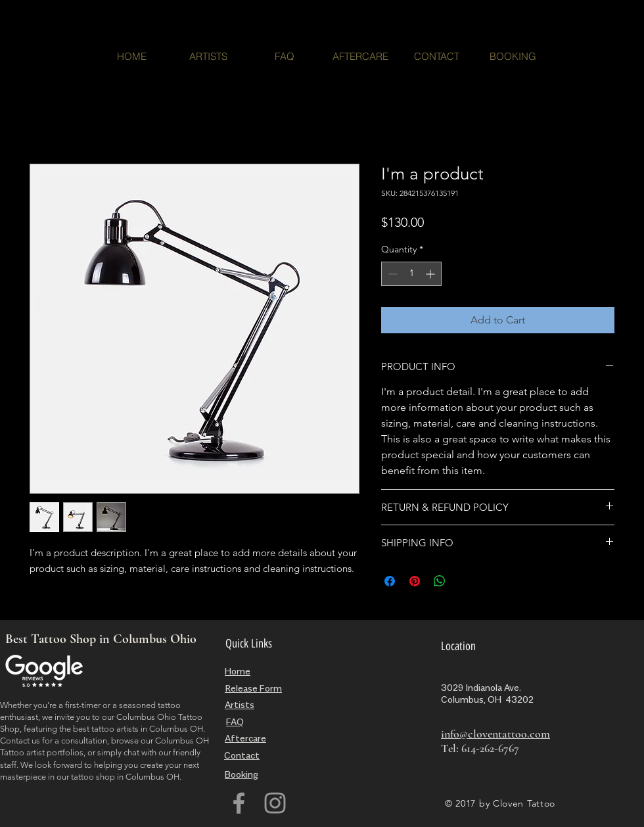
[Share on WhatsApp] (440, 581)
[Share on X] (465, 581)
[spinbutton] (411, 274)
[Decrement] (391, 274)
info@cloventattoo (484, 734)
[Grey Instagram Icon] (275, 803)
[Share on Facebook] (390, 581)
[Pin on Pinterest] (415, 581)
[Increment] (431, 274)
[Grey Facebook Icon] (239, 803)
